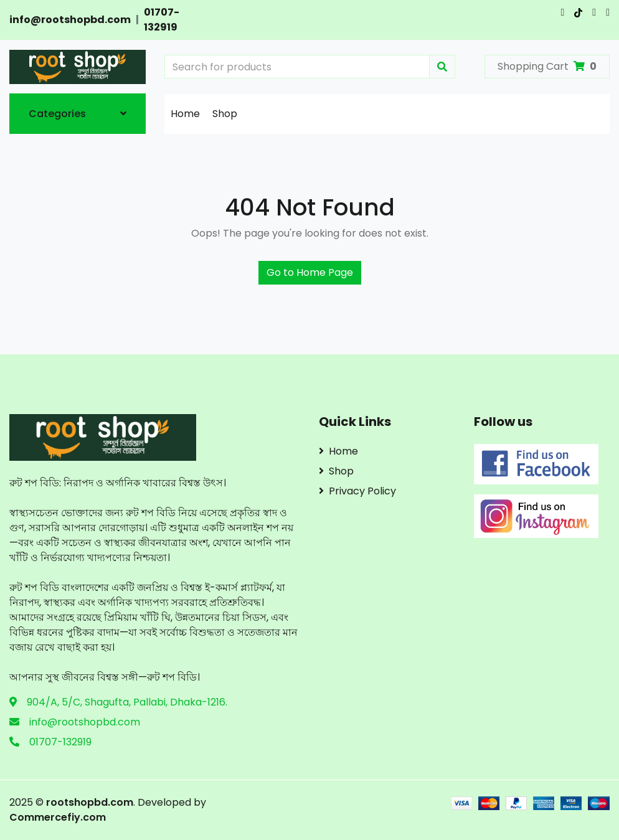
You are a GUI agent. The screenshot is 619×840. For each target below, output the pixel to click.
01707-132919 (162, 20)
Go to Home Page (310, 272)
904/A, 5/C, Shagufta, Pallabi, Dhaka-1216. (127, 702)
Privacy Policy (357, 491)
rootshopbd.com (90, 802)
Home (185, 114)
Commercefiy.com (58, 817)
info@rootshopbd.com (70, 20)
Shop (225, 114)
